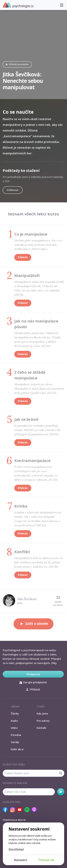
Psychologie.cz (18, 5)
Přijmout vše (46, 860)
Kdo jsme (42, 713)
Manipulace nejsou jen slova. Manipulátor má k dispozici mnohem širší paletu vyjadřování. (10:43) (39, 388)
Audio (14, 721)
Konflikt (22, 552)
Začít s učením (33, 624)
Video (14, 728)
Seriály (15, 742)
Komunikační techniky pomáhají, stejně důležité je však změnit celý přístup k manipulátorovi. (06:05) (37, 430)
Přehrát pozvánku (17, 65)
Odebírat (61, 792)
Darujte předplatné (33, 682)
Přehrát (23, 257)
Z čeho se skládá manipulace (30, 375)
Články (15, 713)
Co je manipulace (31, 234)
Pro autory (43, 721)
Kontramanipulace (32, 460)
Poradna (16, 735)
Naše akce (17, 749)
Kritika (21, 506)
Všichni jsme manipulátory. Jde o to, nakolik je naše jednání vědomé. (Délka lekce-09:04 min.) (39, 245)
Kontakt (41, 728)
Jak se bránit (26, 419)
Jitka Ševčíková (27, 599)
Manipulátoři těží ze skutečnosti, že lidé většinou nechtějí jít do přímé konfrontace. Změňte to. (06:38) (39, 562)
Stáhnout (13, 190)
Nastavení (20, 860)
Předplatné (33, 674)
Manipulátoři (27, 275)
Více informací (16, 849)
